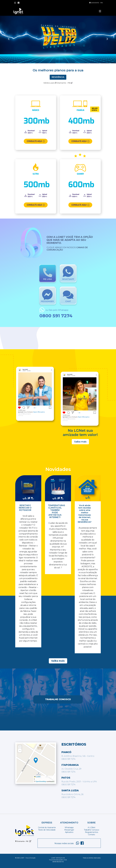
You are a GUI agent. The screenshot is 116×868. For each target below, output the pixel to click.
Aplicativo (69, 832)
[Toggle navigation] (100, 11)
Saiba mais (80, 442)
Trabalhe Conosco (58, 699)
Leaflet (37, 777)
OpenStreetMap (41, 782)
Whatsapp (69, 827)
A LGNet (92, 827)
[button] (9, 39)
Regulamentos (92, 832)
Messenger (69, 830)
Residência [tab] (58, 77)
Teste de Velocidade (47, 830)
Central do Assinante (47, 827)
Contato (92, 835)
